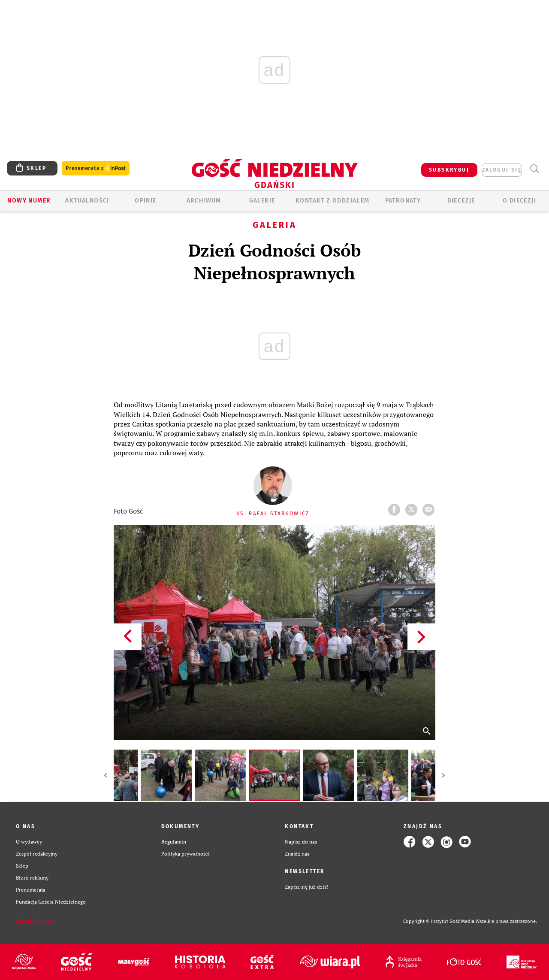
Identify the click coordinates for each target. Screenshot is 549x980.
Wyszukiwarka (534, 169)
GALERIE (262, 201)
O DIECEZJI (519, 201)
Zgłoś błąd (36, 922)
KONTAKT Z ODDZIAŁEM (333, 201)
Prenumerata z (96, 168)
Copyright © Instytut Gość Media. (439, 921)
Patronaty (403, 201)
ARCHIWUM (204, 201)
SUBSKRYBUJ (449, 170)
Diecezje (461, 201)
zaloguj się (502, 170)
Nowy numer (29, 201)
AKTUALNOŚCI (87, 201)
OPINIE (145, 201)
